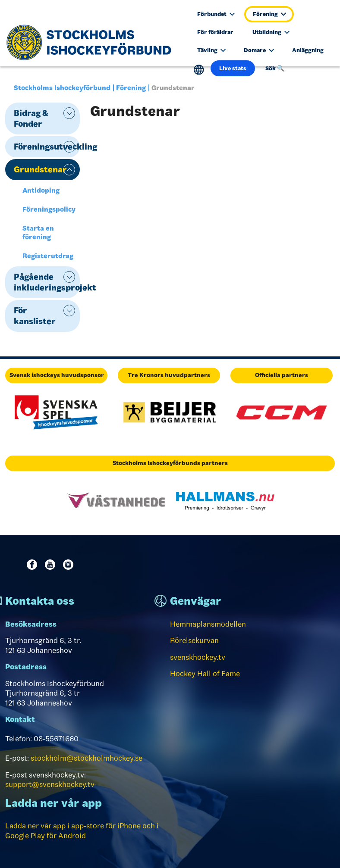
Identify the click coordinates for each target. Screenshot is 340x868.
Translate (199, 70)
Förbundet (216, 14)
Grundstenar (40, 169)
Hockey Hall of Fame (205, 674)
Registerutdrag (48, 256)
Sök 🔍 (275, 68)
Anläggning (308, 50)
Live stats (233, 68)
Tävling (211, 50)
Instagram (70, 565)
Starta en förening (38, 233)
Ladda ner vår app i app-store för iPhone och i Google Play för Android (82, 831)
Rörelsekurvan (194, 640)
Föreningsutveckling (47, 147)
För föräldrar (215, 32)
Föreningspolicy (49, 209)
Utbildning (271, 32)
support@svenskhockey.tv (50, 784)
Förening (269, 14)
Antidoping (41, 190)
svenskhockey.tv (198, 657)
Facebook (34, 565)
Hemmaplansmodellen (208, 624)
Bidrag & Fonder (31, 118)
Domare (259, 50)
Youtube (52, 565)
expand (69, 113)
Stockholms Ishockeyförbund (62, 88)
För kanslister (35, 316)
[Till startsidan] (92, 42)
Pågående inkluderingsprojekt (47, 282)
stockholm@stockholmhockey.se (87, 758)
